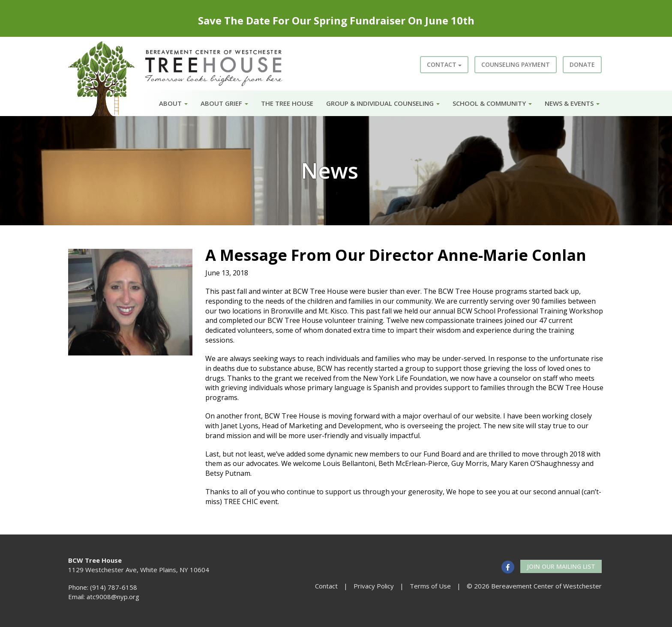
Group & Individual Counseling (383, 103)
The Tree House (287, 103)
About (173, 103)
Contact (444, 64)
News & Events (572, 103)
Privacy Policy (374, 586)
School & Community (492, 103)
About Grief (224, 103)
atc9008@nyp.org (113, 597)
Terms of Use (430, 586)
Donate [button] (582, 64)
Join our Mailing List (561, 566)
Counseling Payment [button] (516, 64)
